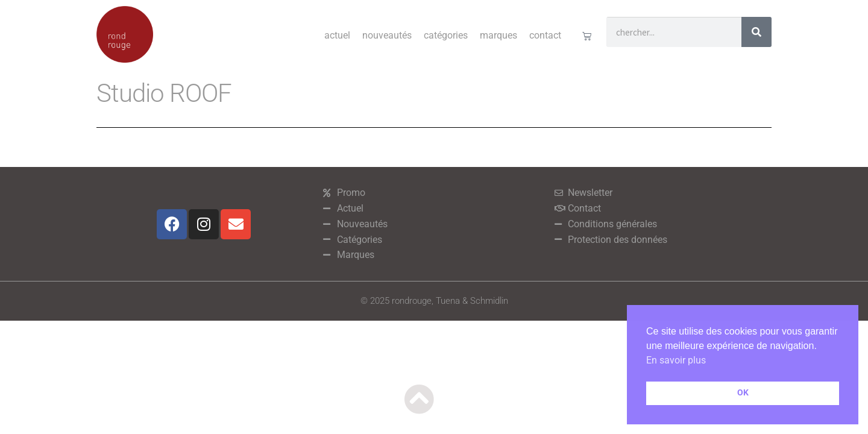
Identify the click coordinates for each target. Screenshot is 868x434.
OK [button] (743, 393)
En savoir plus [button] (676, 360)
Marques (498, 35)
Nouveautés (387, 35)
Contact (545, 35)
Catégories (446, 35)
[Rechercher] (756, 32)
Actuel (337, 35)
